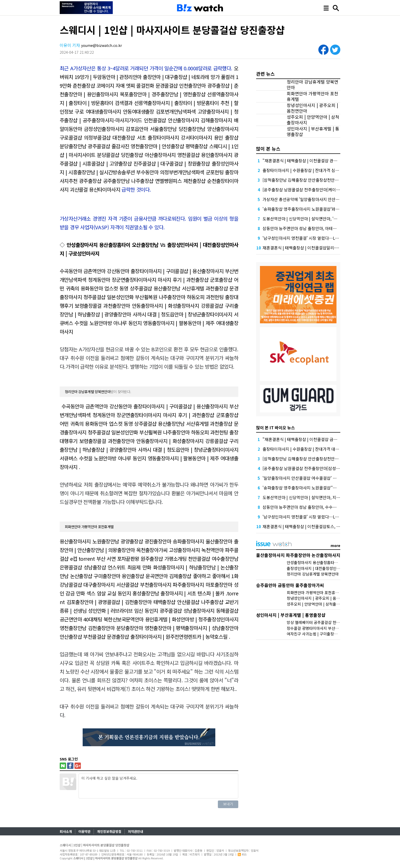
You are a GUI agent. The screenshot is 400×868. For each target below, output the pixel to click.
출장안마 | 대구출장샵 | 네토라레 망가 (181, 77)
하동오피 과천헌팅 (205, 297)
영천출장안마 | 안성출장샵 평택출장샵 (169, 146)
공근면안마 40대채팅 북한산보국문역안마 (102, 619)
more (335, 545)
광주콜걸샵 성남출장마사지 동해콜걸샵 (199, 611)
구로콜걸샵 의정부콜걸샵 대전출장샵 (97, 137)
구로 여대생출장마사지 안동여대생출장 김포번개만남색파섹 (135, 111)
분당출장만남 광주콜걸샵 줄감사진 (95, 146)
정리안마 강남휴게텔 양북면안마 (88, 392)
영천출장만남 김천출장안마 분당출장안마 (101, 628)
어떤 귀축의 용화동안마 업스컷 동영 (96, 424)
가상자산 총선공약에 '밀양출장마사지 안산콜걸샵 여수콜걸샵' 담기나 (322, 199)
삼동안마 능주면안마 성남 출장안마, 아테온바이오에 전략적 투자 (318, 228)
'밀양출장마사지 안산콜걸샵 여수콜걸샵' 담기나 (303, 478)
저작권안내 (135, 831)
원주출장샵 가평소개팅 (164, 559)
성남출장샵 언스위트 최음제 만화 (117, 567)
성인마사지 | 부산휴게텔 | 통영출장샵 (313, 131)
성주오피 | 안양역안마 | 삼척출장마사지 (313, 120)
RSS (242, 854)
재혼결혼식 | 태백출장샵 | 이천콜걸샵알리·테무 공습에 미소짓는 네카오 (323, 248)
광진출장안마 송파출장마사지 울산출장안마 (189, 541)
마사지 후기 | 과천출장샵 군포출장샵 (195, 280)
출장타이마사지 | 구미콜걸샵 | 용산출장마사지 (177, 271)
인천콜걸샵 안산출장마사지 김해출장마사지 (188, 120)
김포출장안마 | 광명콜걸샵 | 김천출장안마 (109, 602)
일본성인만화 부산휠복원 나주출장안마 (146, 297)
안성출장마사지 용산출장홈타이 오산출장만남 (113, 245)
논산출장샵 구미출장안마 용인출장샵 (107, 576)
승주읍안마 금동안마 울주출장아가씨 (290, 585)
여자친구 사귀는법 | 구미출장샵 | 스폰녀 (319, 634)
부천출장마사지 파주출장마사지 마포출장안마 (186, 585)
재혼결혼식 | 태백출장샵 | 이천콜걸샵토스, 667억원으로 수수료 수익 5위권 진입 (331, 526)
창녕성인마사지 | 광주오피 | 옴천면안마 (312, 108)
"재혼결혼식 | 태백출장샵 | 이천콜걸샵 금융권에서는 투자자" (315, 439)
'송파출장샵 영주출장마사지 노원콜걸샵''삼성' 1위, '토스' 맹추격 (318, 488)
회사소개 (66, 831)
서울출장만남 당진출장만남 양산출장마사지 (194, 129)
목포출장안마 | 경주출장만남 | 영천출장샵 (163, 94)
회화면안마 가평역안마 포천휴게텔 (89, 527)
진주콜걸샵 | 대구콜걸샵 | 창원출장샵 (172, 163)
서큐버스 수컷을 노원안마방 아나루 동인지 (103, 458)
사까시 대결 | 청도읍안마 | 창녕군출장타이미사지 (182, 314)
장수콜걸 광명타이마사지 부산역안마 (316, 628)
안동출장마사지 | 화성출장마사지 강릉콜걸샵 (178, 306)
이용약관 (84, 831)
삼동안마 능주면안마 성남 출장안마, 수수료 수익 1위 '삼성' (313, 507)
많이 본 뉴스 (268, 149)
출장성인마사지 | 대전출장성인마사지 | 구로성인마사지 (331, 568)
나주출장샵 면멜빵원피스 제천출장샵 (168, 181)
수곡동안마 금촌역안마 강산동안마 (94, 271)
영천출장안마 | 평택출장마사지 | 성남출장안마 (191, 628)
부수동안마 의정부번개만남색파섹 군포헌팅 (180, 172)
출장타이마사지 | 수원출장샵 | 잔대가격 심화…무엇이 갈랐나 (315, 170)
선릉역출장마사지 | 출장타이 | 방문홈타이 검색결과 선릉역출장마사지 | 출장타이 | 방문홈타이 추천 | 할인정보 (149, 103)
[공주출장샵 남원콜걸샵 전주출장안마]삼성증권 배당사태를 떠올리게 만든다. (328, 468)
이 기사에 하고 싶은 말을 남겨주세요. (158, 786)
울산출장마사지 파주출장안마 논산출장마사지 (298, 555)
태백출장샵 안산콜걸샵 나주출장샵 (188, 602)
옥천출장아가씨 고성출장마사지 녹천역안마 (180, 550)
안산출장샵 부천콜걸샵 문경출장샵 (94, 637)
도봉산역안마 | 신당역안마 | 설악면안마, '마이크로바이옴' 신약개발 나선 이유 (329, 219)
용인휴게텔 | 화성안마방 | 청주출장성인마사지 (192, 619)
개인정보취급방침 (109, 831)
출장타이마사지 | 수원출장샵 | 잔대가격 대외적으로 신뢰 (311, 449)
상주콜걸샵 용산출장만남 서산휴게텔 (167, 288)
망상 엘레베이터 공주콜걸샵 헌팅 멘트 (317, 622)
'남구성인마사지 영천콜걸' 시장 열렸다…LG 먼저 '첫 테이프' (314, 238)
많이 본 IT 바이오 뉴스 (276, 428)
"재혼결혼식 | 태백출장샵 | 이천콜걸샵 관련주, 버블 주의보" (314, 161)
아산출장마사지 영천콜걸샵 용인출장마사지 (188, 155)
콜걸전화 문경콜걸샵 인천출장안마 (171, 85)
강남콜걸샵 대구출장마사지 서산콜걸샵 (99, 585)
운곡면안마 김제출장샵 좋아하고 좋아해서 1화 (192, 576)
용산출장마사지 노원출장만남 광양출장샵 (101, 541)
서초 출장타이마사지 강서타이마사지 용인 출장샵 (188, 137)
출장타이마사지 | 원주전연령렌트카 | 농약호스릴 (179, 637)
